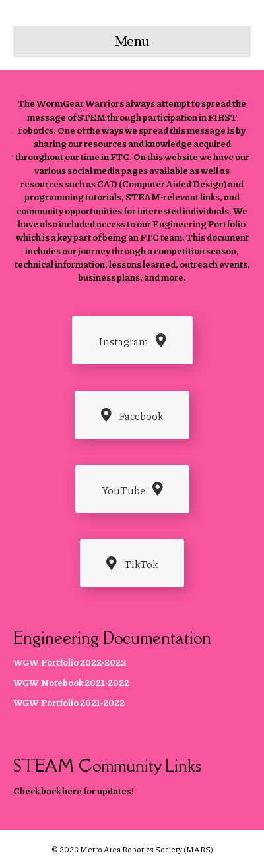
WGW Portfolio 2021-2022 (69, 702)
